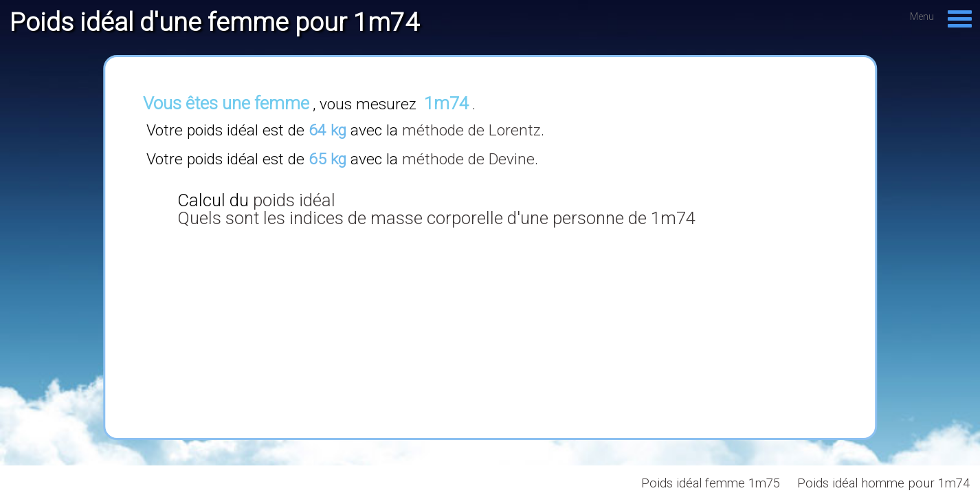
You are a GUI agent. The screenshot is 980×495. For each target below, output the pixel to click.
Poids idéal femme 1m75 (711, 483)
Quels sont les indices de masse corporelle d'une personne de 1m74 (436, 218)
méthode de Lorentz (471, 130)
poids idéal (294, 200)
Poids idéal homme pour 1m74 (883, 483)
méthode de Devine (468, 159)
